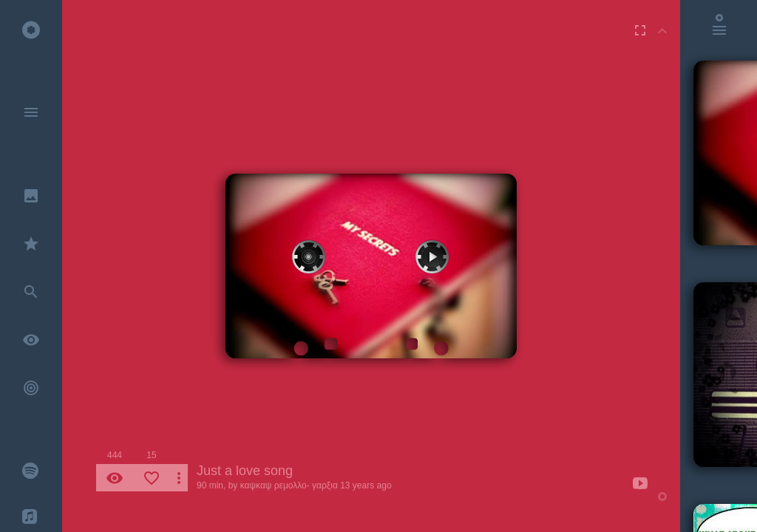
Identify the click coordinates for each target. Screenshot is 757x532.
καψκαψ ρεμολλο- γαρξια (289, 485)
